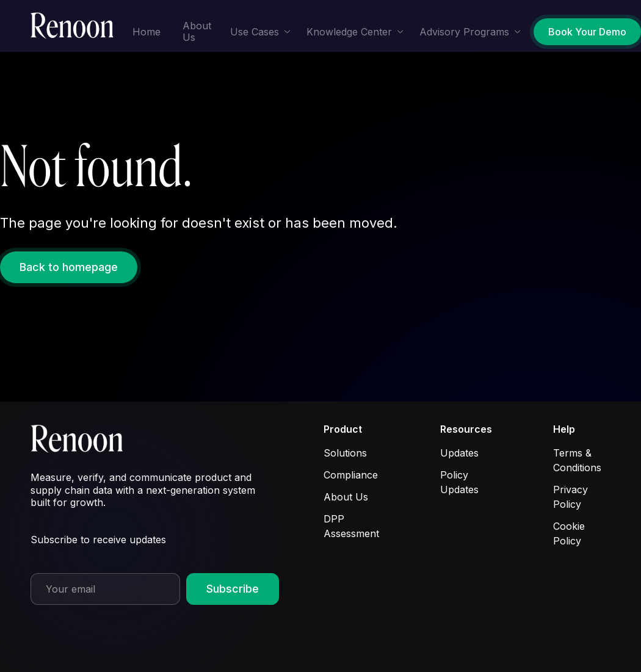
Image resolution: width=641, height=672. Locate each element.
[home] (76, 26)
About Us (197, 31)
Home (147, 32)
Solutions (345, 453)
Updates (459, 453)
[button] (260, 32)
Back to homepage (69, 267)
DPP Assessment (351, 526)
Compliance (351, 475)
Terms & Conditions (577, 460)
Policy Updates (459, 482)
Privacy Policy (570, 497)
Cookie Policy (569, 533)
